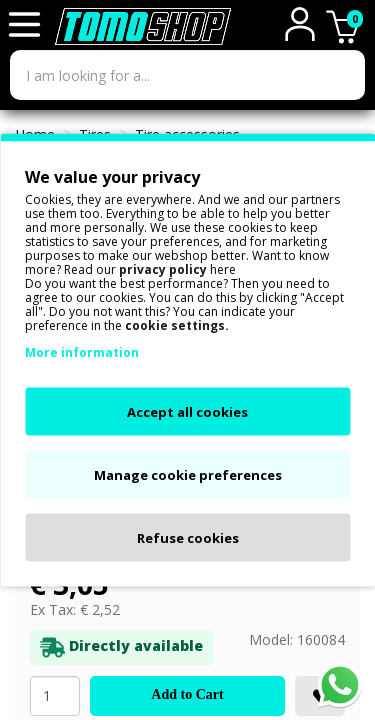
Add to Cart (187, 694)
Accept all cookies (187, 412)
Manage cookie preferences (188, 475)
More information (82, 352)
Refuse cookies (188, 538)
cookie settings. (177, 325)
